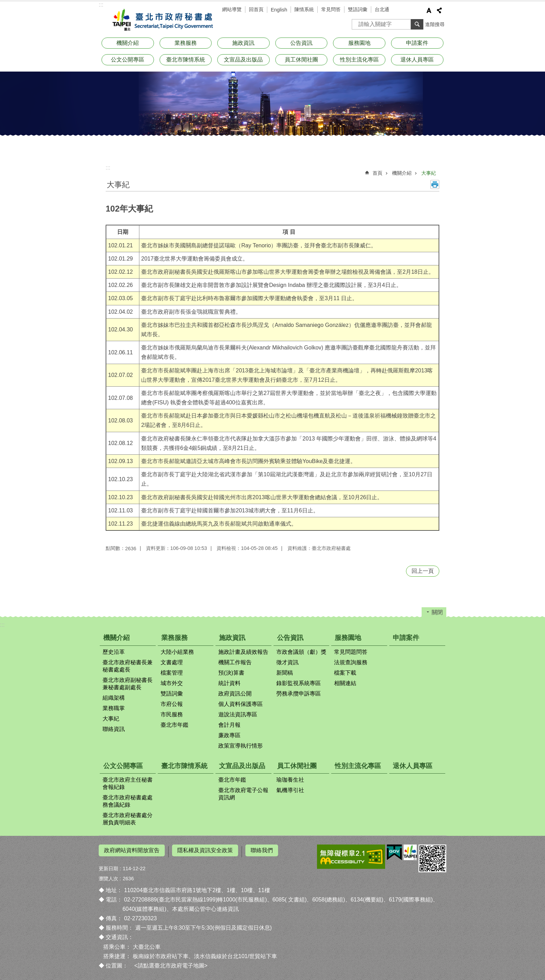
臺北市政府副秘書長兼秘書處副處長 (128, 684)
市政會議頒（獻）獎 (301, 652)
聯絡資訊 (114, 729)
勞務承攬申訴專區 (299, 694)
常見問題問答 (351, 652)
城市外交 (172, 683)
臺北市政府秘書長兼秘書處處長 (128, 666)
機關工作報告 (235, 662)
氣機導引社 (290, 790)
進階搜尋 (435, 24)
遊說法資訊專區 (238, 714)
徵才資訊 (287, 662)
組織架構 (114, 698)
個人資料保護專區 (241, 704)
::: (101, 5)
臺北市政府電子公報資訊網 (243, 794)
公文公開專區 (128, 60)
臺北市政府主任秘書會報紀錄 (128, 783)
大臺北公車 (147, 944)
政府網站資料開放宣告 (132, 850)
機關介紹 (128, 43)
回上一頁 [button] (423, 571)
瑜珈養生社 (290, 780)
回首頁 (256, 9)
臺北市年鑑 (174, 725)
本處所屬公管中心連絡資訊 (205, 907)
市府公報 (172, 704)
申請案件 (417, 43)
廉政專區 (229, 735)
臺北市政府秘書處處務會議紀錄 (128, 801)
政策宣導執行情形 (241, 746)
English (279, 10)
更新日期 (108, 866)
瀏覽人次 (108, 876)
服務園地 (359, 43)
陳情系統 (304, 9)
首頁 (377, 173)
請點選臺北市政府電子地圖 (171, 963)
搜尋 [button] (417, 24)
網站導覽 (232, 9)
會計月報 (229, 725)
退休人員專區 (417, 60)
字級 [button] (429, 10)
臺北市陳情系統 (186, 60)
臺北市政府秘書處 (161, 20)
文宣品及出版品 (243, 60)
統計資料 (229, 683)
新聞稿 (285, 673)
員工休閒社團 (301, 60)
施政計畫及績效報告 (243, 652)
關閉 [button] (437, 612)
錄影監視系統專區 (299, 683)
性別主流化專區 (359, 60)
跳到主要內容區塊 (4, 4)
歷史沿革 (114, 652)
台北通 (382, 9)
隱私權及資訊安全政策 (205, 850)
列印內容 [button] (435, 184)
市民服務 (172, 714)
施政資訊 (243, 43)
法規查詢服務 (351, 662)
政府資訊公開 (235, 694)
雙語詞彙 (358, 9)
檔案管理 (172, 673)
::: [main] (108, 168)
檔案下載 (345, 673)
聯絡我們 (262, 850)
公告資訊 (301, 43)
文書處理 (172, 662)
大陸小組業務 (177, 652)
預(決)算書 (231, 673)
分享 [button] (439, 10)
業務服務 (186, 43)
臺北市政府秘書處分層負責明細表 (128, 819)
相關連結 (345, 683)
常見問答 (331, 9)
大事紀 (429, 173)
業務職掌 (114, 708)
